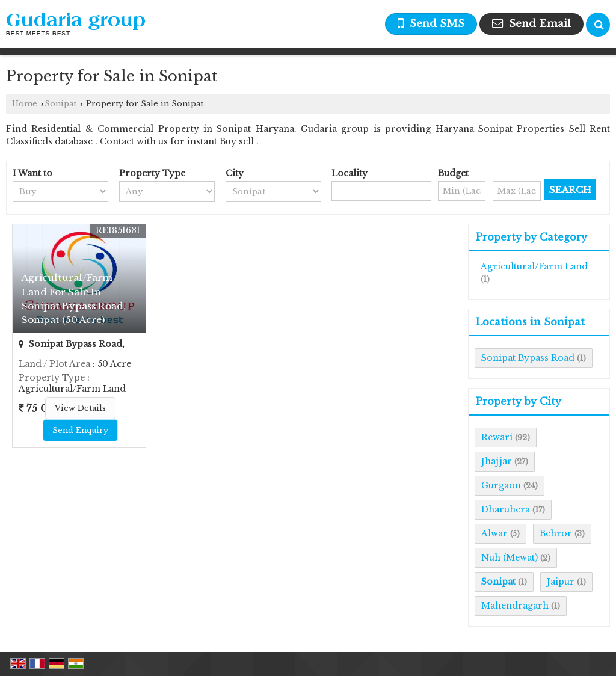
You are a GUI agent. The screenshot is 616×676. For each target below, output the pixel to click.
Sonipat (60, 104)
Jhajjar (497, 461)
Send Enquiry (80, 430)
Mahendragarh (515, 606)
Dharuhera (506, 509)
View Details (80, 408)
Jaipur (561, 582)
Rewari (497, 437)
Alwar (494, 533)
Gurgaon (501, 485)
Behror (556, 533)
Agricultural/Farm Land (534, 266)
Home (25, 104)
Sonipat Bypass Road (528, 358)
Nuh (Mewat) (510, 558)
